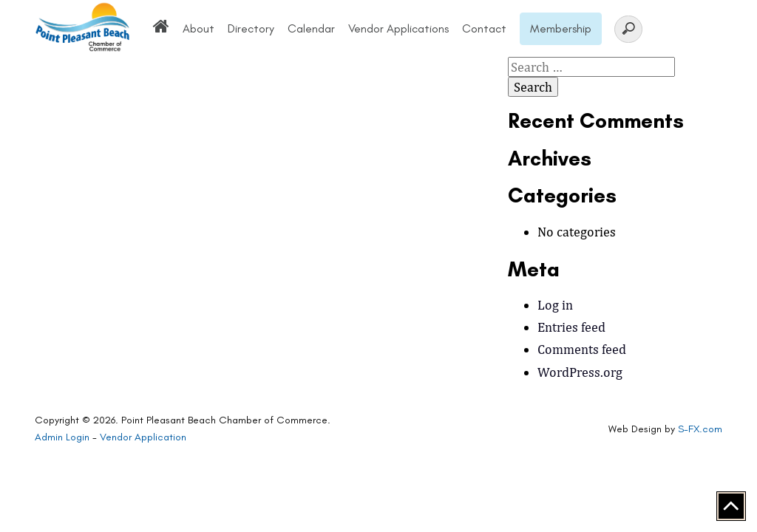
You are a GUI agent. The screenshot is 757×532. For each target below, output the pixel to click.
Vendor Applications (398, 28)
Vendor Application (143, 437)
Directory (251, 28)
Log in (555, 305)
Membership (561, 28)
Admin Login (62, 437)
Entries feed (571, 327)
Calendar (311, 28)
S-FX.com (700, 429)
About (198, 28)
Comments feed (582, 349)
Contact (484, 28)
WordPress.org (580, 372)
